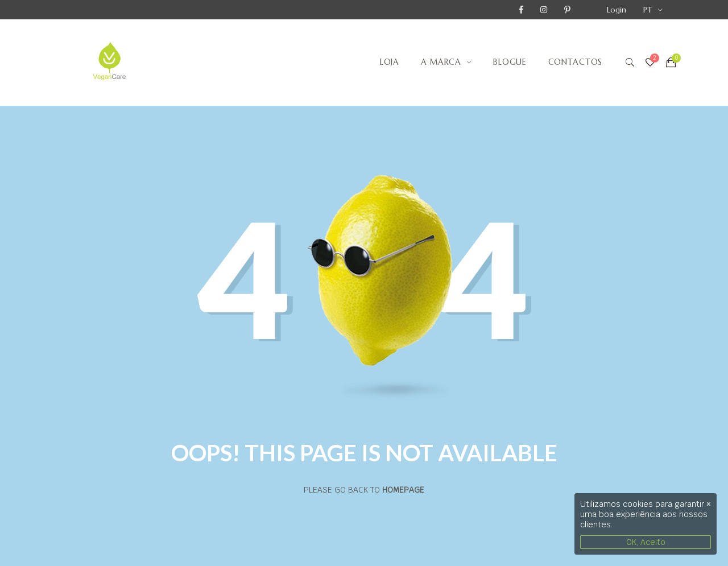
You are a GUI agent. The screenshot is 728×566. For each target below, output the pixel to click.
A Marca (441, 62)
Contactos (575, 62)
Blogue (510, 62)
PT (648, 10)
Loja (390, 62)
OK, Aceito (646, 542)
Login (617, 10)
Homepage (403, 490)
